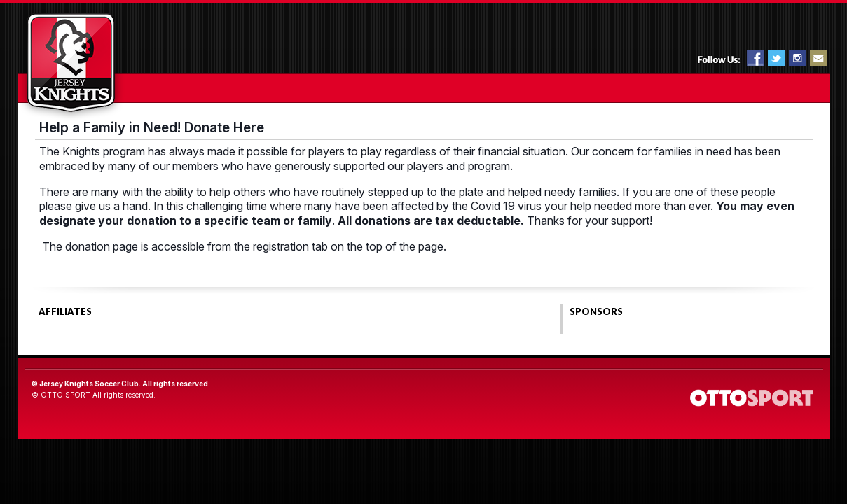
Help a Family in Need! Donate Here (152, 127)
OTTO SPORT (66, 395)
